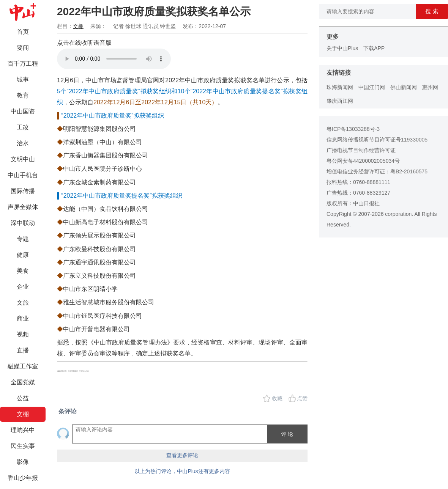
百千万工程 (23, 64)
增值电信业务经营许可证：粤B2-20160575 (377, 171)
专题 (23, 239)
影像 (23, 462)
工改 (23, 127)
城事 (23, 79)
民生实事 (23, 446)
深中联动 (23, 223)
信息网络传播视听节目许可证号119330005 (377, 140)
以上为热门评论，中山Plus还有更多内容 (182, 471)
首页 (23, 32)
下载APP (374, 48)
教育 (23, 95)
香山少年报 (23, 478)
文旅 (23, 303)
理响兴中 (23, 430)
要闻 (23, 48)
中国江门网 (372, 87)
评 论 (287, 434)
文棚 (23, 414)
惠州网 (430, 87)
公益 (23, 398)
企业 (23, 287)
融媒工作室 (23, 366)
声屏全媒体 (23, 207)
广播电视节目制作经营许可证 (361, 150)
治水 (23, 143)
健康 (23, 255)
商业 (23, 318)
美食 (23, 271)
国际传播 (23, 191)
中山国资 (23, 111)
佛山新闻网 (404, 87)
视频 (23, 334)
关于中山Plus (342, 48)
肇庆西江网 (340, 101)
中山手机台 (23, 175)
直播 (23, 350)
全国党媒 (23, 382)
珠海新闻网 (340, 87)
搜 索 (432, 11)
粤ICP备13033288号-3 (353, 129)
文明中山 (23, 159)
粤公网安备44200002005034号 (363, 161)
